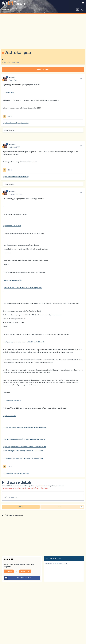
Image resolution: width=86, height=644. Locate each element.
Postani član (25, 571)
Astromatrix (16, 62)
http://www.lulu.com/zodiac (13, 280)
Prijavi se (9, 571)
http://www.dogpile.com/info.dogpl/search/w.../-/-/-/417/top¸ (23, 451)
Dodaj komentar (43, 69)
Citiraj (10, 116)
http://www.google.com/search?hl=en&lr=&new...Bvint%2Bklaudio (24, 447)
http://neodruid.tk (9, 93)
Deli (21, 507)
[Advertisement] (43, 31)
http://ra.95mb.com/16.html (12, 226)
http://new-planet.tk (9, 416)
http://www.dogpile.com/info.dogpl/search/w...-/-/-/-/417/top (23, 458)
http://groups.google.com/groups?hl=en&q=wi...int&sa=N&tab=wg (24, 427)
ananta (9, 60)
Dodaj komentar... (11, 497)
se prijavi (41, 486)
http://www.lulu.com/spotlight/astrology (16, 123)
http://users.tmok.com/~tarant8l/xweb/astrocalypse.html (23, 288)
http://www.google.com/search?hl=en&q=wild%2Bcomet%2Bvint (24, 439)
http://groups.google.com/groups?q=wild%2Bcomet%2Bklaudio (24, 342)
